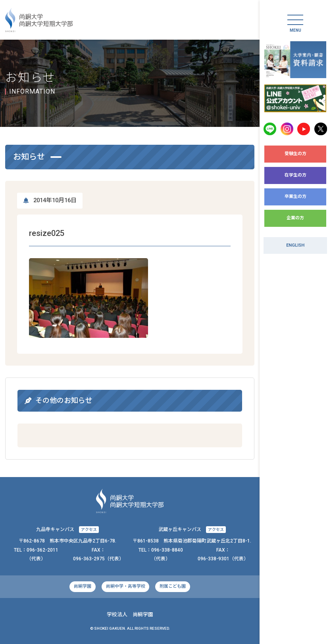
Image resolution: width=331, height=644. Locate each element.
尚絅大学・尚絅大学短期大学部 (39, 20)
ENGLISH (295, 245)
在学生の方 (295, 175)
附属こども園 (173, 586)
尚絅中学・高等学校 (126, 586)
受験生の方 (295, 154)
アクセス (89, 530)
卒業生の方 (295, 196)
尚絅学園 (83, 586)
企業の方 (295, 218)
